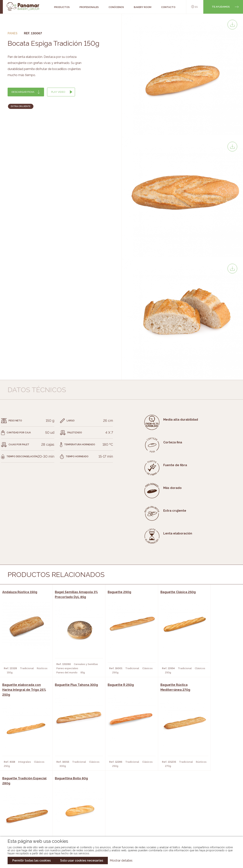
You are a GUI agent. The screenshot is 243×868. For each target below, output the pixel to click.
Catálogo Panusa (118, 822)
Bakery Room (26, 811)
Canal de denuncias (206, 826)
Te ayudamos (221, 7)
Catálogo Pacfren (119, 828)
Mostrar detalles (121, 861)
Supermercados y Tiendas (71, 817)
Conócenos (26, 805)
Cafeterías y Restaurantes (72, 805)
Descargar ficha (23, 92)
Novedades (114, 805)
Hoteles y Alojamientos (70, 822)
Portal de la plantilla (206, 814)
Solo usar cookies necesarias (82, 861)
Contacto (24, 817)
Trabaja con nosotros (205, 802)
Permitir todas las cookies (32, 861)
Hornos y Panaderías (67, 811)
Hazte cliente (27, 822)
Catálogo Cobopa (119, 817)
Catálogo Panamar (120, 811)
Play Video (58, 92)
